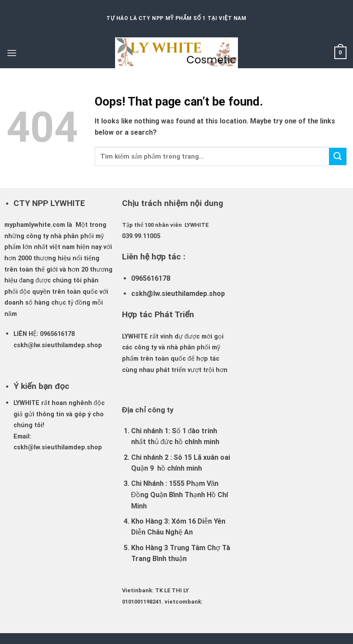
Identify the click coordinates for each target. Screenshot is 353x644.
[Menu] (12, 53)
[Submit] (338, 156)
